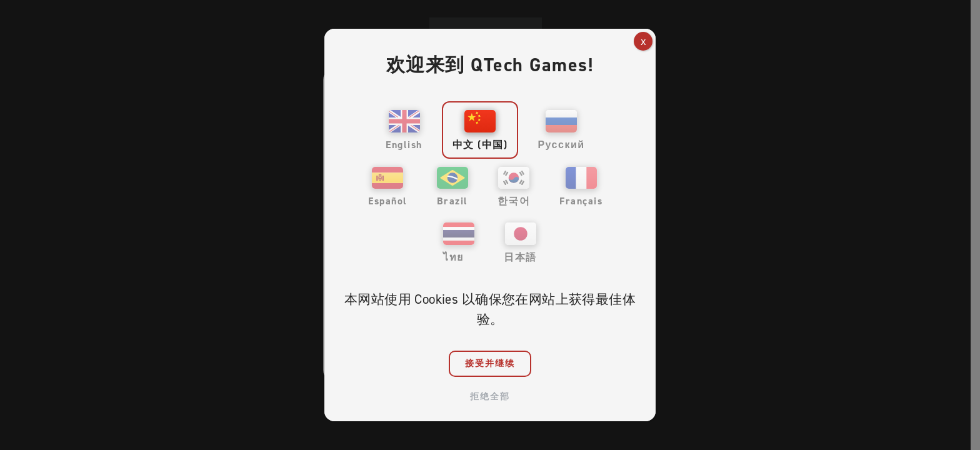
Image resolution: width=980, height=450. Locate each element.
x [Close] (643, 41)
